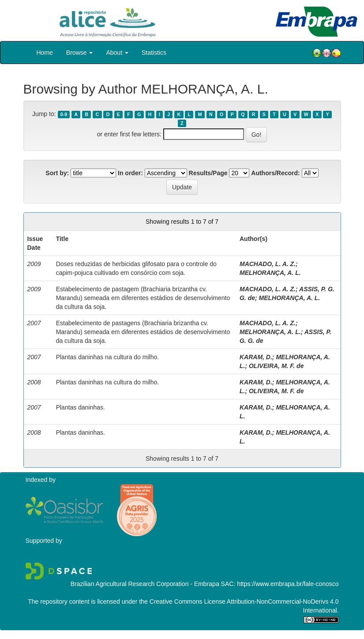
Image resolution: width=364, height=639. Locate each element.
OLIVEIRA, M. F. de (276, 366)
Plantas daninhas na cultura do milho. (107, 357)
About (117, 53)
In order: (130, 173)
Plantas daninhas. (81, 407)
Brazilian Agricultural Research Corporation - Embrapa (145, 584)
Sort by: (57, 173)
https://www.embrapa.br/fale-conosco (288, 584)
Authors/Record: (275, 173)
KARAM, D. (256, 357)
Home (45, 53)
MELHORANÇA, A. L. (270, 273)
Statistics (154, 53)
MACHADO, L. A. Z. (268, 264)
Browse (80, 53)
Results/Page (208, 173)
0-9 (64, 114)
